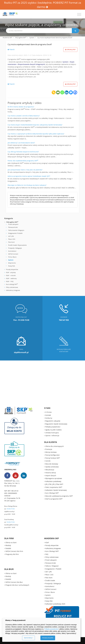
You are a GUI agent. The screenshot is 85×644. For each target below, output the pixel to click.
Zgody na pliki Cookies (53, 430)
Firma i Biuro (12, 257)
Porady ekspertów (12, 269)
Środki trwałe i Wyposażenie (17, 245)
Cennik (48, 461)
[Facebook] (75, 92)
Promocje (49, 449)
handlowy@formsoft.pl (11, 525)
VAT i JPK (11, 236)
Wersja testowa (51, 452)
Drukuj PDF (70, 50)
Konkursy (49, 418)
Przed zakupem (13, 224)
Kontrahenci (12, 251)
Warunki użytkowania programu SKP (59, 496)
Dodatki (8, 548)
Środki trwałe (50, 580)
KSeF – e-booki (11, 275)
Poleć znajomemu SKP (54, 487)
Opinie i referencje (52, 436)
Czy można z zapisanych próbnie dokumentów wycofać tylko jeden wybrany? (36, 134)
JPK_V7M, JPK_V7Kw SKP (54, 484)
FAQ (47, 554)
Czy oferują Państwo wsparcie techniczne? (23, 152)
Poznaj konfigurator (52, 455)
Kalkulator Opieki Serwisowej (56, 490)
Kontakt (48, 415)
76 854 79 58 (11, 509)
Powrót (11, 49)
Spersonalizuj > (28, 638)
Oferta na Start (11, 542)
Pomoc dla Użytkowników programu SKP (23, 161)
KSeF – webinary (11, 278)
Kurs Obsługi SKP (52, 493)
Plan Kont (11, 242)
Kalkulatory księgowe (13, 290)
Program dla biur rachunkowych (17, 585)
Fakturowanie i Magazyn (16, 230)
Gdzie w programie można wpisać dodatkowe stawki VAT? (29, 176)
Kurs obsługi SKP (12, 284)
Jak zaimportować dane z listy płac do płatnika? (25, 170)
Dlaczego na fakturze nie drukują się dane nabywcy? (27, 185)
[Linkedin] (67, 92)
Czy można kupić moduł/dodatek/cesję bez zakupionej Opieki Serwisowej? (35, 125)
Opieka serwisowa (52, 467)
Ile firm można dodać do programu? (21, 107)
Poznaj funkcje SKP (53, 458)
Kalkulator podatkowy (53, 481)
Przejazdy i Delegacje (15, 248)
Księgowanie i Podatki (15, 233)
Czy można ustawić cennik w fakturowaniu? (24, 116)
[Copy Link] (54, 92)
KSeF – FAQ (10, 281)
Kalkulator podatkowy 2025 (55, 604)
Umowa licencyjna (52, 433)
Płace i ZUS (12, 239)
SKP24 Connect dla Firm (14, 551)
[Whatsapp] (62, 92)
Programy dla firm (12, 554)
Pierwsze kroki (13, 227)
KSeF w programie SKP (54, 499)
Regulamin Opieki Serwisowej (56, 424)
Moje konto (12, 263)
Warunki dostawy (52, 464)
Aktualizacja (50, 470)
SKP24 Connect (13, 254)
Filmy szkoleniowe (12, 287)
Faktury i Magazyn (52, 566)
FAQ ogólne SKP (21, 38)
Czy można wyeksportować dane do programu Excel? (30, 44)
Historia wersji (51, 473)
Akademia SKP (7, 38)
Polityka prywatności (53, 427)
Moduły (8, 545)
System (32, 38)
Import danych (51, 475)
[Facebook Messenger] (71, 92)
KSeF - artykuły (11, 272)
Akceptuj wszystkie (48, 638)
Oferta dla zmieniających (55, 446)
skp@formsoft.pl (9, 511)
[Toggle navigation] (79, 15)
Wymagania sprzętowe (54, 478)
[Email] (58, 92)
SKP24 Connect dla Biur (14, 582)
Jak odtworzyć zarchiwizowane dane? (21, 143)
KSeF (47, 542)
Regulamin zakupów (53, 421)
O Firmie (48, 412)
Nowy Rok (12, 266)
